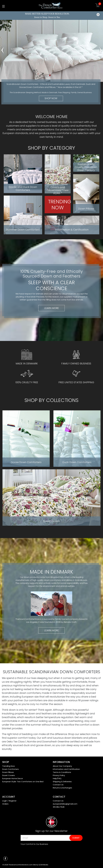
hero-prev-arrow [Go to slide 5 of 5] (2, 49)
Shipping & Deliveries (62, 782)
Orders (5, 804)
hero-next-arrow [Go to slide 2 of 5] (101, 49)
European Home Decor (13, 778)
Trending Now (8, 766)
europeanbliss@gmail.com (65, 804)
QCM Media (43, 865)
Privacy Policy (59, 775)
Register (13, 801)
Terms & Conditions (62, 772)
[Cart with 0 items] (97, 6)
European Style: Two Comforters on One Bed (23, 782)
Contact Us (58, 785)
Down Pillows (8, 772)
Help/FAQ (57, 778)
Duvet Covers (8, 775)
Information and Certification (66, 769)
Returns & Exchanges (62, 788)
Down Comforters (10, 769)
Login (5, 801)
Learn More (51, 308)
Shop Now (51, 98)
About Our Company (62, 766)
